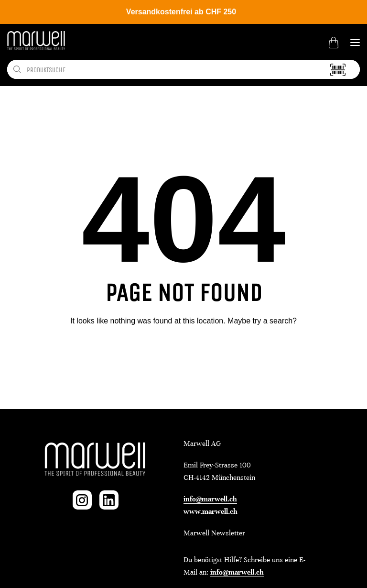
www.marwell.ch (210, 511)
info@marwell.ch (210, 499)
